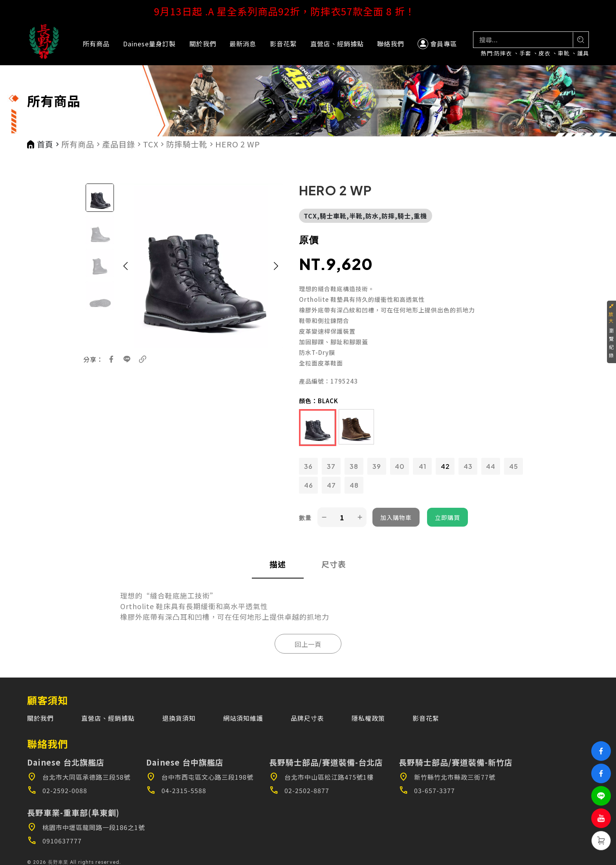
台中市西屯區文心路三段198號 (200, 777)
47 (331, 485)
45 (514, 466)
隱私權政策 (368, 718)
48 (354, 485)
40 (400, 466)
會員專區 (437, 44)
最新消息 (243, 44)
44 (491, 466)
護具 (583, 53)
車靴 (564, 53)
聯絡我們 (390, 44)
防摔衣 (503, 53)
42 (445, 466)
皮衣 (544, 53)
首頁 (45, 144)
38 (354, 466)
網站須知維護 (243, 718)
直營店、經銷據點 (337, 44)
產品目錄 (119, 144)
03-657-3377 (427, 790)
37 (331, 466)
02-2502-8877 (299, 790)
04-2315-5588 (176, 790)
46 (309, 485)
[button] (126, 266)
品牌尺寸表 (307, 718)
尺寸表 (334, 564)
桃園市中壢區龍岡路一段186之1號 (86, 827)
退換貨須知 (179, 718)
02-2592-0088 (57, 790)
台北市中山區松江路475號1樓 (321, 777)
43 (468, 466)
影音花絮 (283, 44)
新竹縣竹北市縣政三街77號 (447, 777)
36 (308, 466)
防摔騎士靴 (187, 144)
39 (377, 466)
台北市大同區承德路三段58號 (79, 777)
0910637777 (54, 841)
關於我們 (203, 44)
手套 (525, 53)
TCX (151, 144)
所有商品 (96, 44)
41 (423, 466)
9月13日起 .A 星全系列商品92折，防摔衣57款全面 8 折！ (308, 11)
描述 (278, 564)
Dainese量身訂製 (149, 44)
